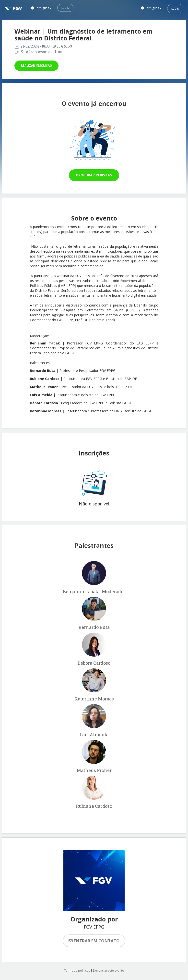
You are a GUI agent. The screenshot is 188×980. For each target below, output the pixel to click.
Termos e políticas (77, 971)
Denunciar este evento (109, 971)
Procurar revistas (94, 175)
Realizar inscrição (36, 66)
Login (65, 8)
